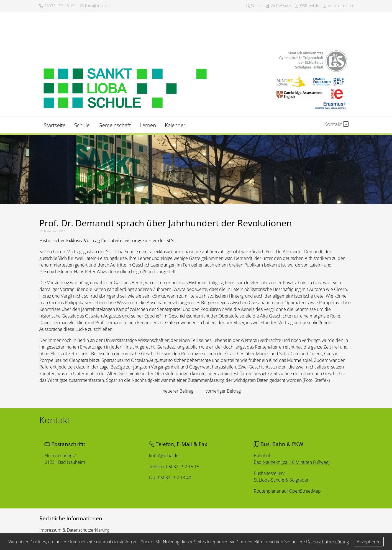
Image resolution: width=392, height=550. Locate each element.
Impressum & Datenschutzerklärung (74, 530)
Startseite (55, 125)
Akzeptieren (369, 542)
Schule (82, 125)
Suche (254, 6)
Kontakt (336, 124)
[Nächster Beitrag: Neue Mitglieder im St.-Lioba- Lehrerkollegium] (223, 391)
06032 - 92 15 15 (57, 6)
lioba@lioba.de (95, 6)
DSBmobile (307, 6)
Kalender (175, 125)
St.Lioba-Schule (269, 480)
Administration (338, 6)
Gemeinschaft (115, 125)
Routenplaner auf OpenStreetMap (288, 491)
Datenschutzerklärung (327, 542)
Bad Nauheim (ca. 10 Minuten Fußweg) (292, 462)
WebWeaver (278, 6)
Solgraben (300, 480)
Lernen (148, 125)
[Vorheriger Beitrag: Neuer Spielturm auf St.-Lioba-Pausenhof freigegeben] (179, 391)
